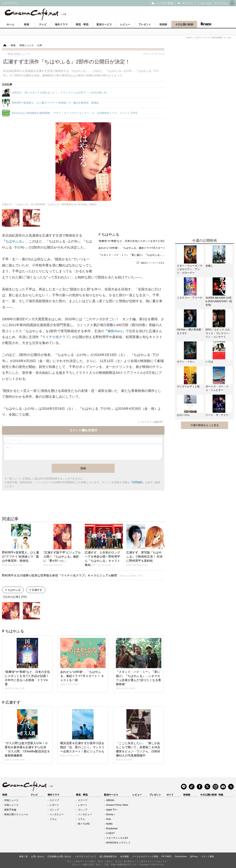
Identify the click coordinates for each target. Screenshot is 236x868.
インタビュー (57, 814)
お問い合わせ (38, 856)
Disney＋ (111, 814)
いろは (209, 362)
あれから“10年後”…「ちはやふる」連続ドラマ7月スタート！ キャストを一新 (143, 248)
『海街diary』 (115, 331)
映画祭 (163, 24)
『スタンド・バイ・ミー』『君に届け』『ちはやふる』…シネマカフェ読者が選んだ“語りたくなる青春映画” (161, 255)
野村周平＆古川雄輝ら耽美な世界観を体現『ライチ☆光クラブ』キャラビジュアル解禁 (72, 575)
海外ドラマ (61, 24)
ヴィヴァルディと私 (188, 386)
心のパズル (183, 415)
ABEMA (110, 800)
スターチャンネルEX (117, 838)
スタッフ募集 (207, 856)
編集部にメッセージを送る (153, 263)
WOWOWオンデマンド (118, 843)
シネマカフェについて (85, 856)
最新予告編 (10, 810)
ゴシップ (54, 810)
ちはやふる (110, 234)
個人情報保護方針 (108, 856)
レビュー (125, 24)
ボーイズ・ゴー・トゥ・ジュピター (217, 388)
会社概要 (124, 856)
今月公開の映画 (184, 24)
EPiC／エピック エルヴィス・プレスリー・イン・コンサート (218, 333)
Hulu (108, 819)
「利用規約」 (137, 482)
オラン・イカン (186, 362)
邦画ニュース (11, 800)
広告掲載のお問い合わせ (59, 856)
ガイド (170, 795)
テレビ (43, 24)
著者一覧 (23, 856)
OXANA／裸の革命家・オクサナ (190, 331)
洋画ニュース (11, 805)
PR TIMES (166, 856)
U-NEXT (110, 833)
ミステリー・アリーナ (190, 298)
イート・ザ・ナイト (217, 415)
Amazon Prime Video (117, 805)
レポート (54, 805)
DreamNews (181, 856)
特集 (221, 795)
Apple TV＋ (112, 810)
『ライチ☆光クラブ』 (55, 337)
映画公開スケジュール (16, 814)
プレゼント (145, 24)
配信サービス (104, 24)
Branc (206, 24)
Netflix (109, 824)
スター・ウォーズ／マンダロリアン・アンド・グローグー (190, 269)
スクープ (54, 800)
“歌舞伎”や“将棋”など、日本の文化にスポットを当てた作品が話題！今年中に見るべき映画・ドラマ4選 (157, 241)
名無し (209, 266)
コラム (53, 819)
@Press (194, 856)
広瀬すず (37, 590)
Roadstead (112, 829)
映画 (27, 24)
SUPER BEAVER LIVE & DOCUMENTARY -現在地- (219, 301)
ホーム (10, 24)
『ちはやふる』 (14, 241)
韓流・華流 (82, 24)
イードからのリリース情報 (145, 856)
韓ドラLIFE (84, 824)
